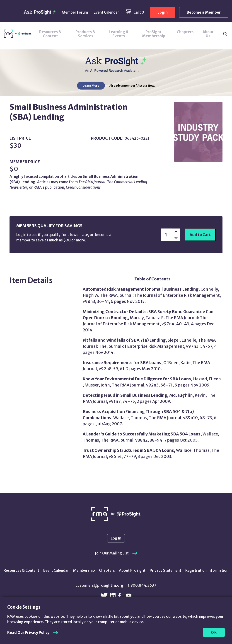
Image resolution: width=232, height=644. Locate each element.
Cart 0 (139, 12)
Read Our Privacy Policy (28, 632)
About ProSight (132, 570)
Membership (84, 570)
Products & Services (85, 34)
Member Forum (75, 12)
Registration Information (207, 570)
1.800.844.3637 (142, 585)
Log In (116, 538)
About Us (208, 34)
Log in (21, 235)
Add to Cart (200, 235)
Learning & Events (119, 34)
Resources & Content (50, 34)
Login (163, 12)
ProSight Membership (154, 34)
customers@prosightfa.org (99, 585)
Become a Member (204, 12)
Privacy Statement (166, 570)
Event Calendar (106, 12)
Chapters (185, 32)
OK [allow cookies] (214, 632)
